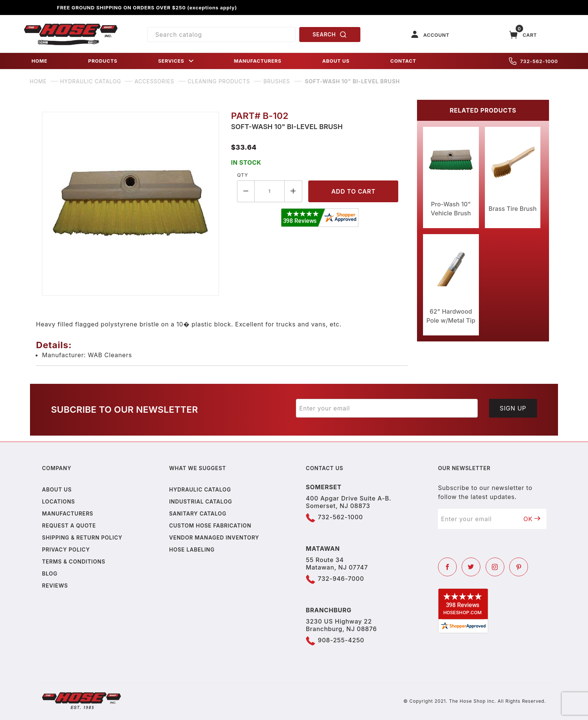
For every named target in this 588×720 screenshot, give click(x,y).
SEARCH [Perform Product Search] (330, 35)
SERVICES (177, 61)
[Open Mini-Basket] (523, 35)
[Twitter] (471, 567)
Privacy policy (66, 549)
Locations (58, 501)
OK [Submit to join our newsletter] (532, 519)
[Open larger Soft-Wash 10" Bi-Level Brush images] (130, 204)
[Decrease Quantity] (246, 191)
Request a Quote (69, 525)
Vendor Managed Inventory (214, 537)
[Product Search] (221, 35)
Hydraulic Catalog (200, 489)
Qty (242, 175)
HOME (39, 61)
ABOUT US (336, 61)
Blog (50, 573)
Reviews (55, 585)
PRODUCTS (103, 61)
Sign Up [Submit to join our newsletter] (513, 408)
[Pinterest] (519, 567)
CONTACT (403, 61)
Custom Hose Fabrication (210, 525)
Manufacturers (68, 513)
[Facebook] (447, 567)
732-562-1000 (533, 61)
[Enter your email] (387, 408)
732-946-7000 (341, 579)
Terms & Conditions (74, 561)
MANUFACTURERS (258, 61)
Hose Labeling (192, 549)
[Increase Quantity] (293, 191)
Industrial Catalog (201, 501)
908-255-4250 (341, 640)
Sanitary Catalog (198, 513)
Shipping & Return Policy (82, 537)
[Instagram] (495, 567)
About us (57, 489)
